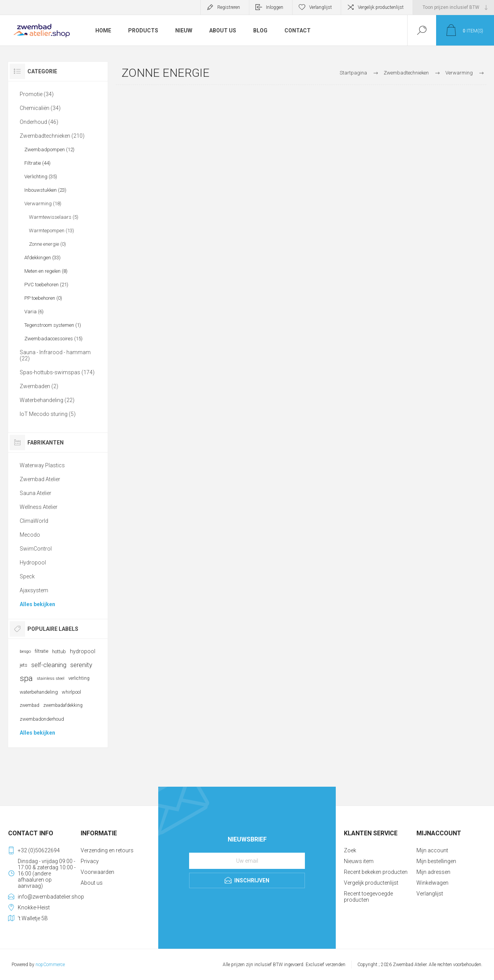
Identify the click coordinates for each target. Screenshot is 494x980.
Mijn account (432, 850)
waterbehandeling (39, 692)
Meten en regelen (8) (46, 271)
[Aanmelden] (247, 861)
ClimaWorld (34, 521)
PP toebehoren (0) (43, 298)
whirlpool (71, 692)
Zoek (350, 850)
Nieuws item (359, 861)
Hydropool (33, 563)
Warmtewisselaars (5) (54, 217)
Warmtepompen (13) (52, 231)
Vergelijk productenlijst (381, 7)
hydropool (83, 651)
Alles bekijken (37, 604)
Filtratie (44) (37, 163)
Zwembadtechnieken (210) (52, 136)
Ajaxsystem (34, 590)
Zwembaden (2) (39, 386)
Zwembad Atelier (40, 479)
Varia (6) (34, 312)
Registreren (229, 7)
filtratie (41, 651)
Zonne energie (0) (47, 244)
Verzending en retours (107, 850)
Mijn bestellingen (436, 861)
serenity (81, 665)
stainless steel (51, 678)
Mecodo (30, 535)
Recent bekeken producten (376, 872)
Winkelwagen (432, 883)
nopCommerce (50, 965)
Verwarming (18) (43, 204)
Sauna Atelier (36, 493)
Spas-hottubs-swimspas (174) (57, 372)
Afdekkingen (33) (42, 258)
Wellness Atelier (39, 507)
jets (24, 665)
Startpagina (353, 73)
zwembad (30, 705)
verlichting (79, 678)
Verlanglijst (430, 894)
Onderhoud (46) (39, 122)
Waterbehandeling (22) (47, 400)
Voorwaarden (97, 872)
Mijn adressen (433, 872)
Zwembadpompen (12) (49, 150)
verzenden (335, 965)
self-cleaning (49, 665)
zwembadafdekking (63, 705)
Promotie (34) (37, 94)
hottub (59, 651)
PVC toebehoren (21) (46, 285)
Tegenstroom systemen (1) (53, 325)
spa (26, 678)
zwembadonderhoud (42, 719)
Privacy (90, 861)
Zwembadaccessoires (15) (53, 339)
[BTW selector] (453, 7)
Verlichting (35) (41, 177)
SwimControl (36, 549)
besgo (25, 651)
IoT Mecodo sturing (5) (48, 414)
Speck (27, 576)
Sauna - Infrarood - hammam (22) (55, 355)
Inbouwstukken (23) (45, 190)
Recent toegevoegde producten (368, 897)
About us (92, 883)
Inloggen (275, 7)
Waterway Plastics (42, 465)
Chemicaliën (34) (40, 108)
